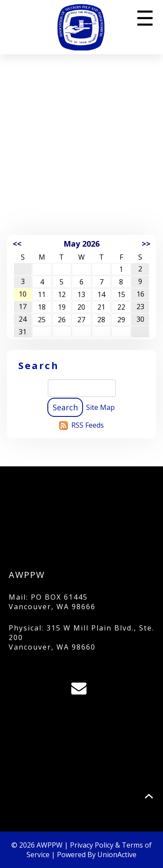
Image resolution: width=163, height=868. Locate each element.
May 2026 (81, 244)
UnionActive (117, 855)
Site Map (100, 407)
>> (146, 244)
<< (17, 244)
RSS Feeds (88, 425)
